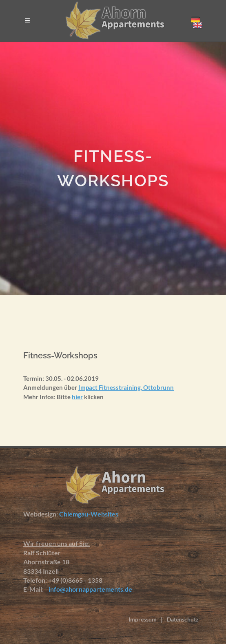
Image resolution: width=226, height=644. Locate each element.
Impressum (143, 619)
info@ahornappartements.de (89, 589)
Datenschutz (183, 619)
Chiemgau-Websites (89, 514)
